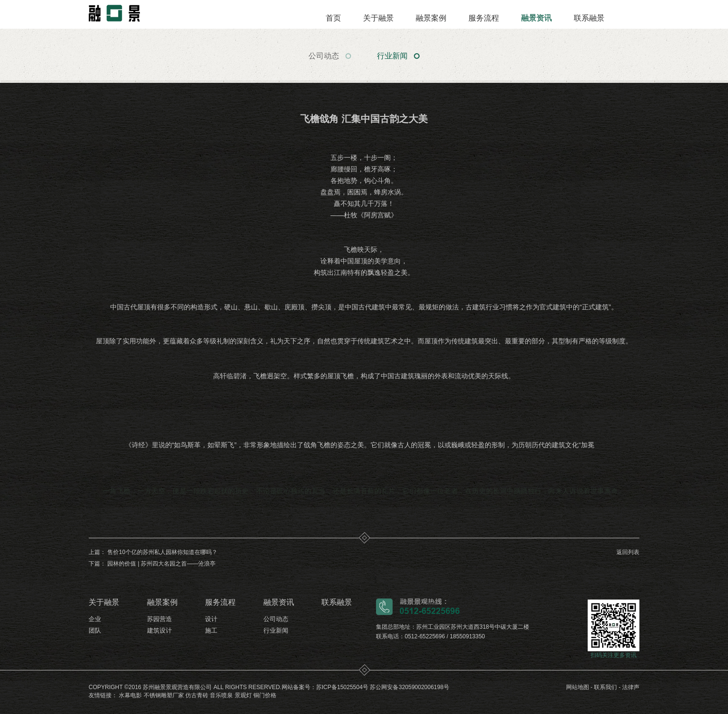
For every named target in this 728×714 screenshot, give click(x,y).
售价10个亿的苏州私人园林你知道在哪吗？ (162, 552)
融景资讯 (536, 18)
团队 (95, 630)
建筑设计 (159, 630)
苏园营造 (159, 619)
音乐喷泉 (221, 695)
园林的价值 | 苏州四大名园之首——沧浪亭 (161, 564)
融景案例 (431, 18)
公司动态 (324, 56)
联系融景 (589, 18)
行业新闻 (392, 56)
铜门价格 (265, 695)
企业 (95, 619)
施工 (211, 630)
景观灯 (243, 695)
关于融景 (378, 18)
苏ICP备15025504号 (342, 687)
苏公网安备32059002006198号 (409, 687)
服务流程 (484, 18)
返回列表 (628, 552)
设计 (211, 619)
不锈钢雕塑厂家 (164, 695)
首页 (333, 18)
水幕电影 (130, 695)
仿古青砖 (197, 695)
